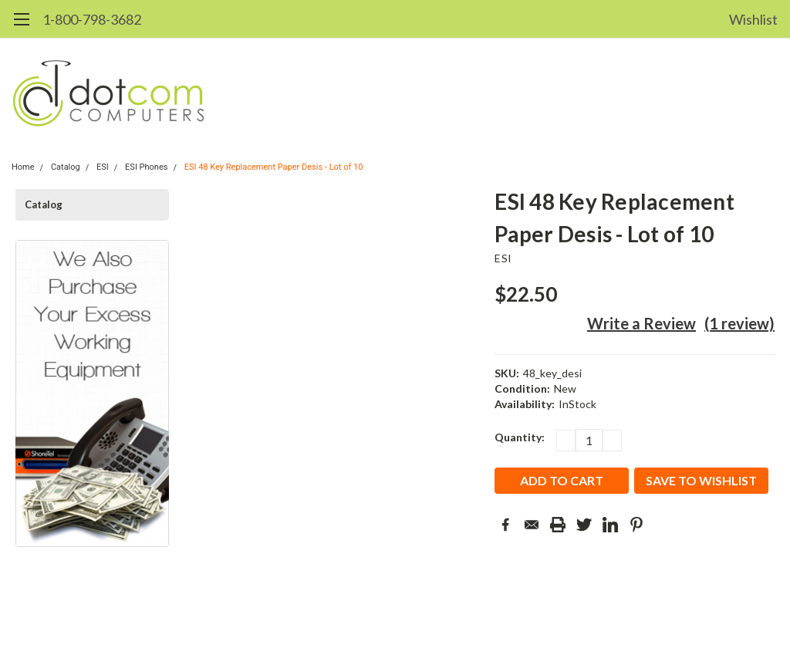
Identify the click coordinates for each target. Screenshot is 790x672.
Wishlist (753, 19)
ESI (103, 167)
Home (23, 167)
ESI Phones (146, 167)
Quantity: (520, 437)
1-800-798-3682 (92, 19)
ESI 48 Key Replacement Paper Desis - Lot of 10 (274, 167)
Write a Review (641, 323)
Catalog (66, 167)
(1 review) (739, 323)
